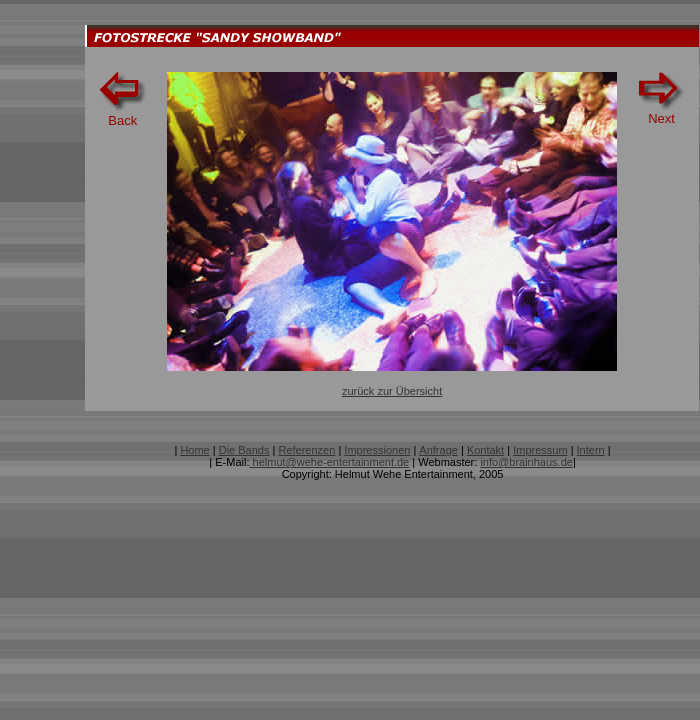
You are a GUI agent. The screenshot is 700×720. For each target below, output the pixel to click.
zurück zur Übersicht (392, 391)
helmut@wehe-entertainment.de (329, 462)
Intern (591, 450)
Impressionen (377, 450)
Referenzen (306, 450)
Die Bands (244, 450)
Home (194, 450)
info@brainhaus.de (526, 462)
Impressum (540, 450)
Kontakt (485, 450)
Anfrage (438, 450)
